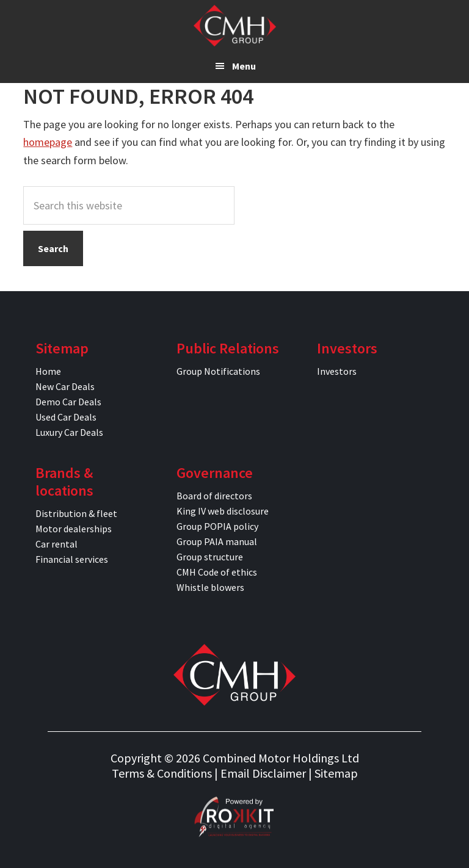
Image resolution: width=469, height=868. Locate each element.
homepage (48, 142)
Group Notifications (218, 371)
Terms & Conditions (162, 773)
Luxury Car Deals (69, 432)
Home (48, 371)
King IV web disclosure (223, 511)
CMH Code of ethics (217, 572)
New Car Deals (65, 386)
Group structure (210, 557)
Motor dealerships (74, 529)
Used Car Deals (66, 417)
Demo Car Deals (68, 402)
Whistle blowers (210, 587)
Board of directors (214, 496)
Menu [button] (244, 66)
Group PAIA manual (217, 541)
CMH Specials (235, 26)
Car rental (56, 544)
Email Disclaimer (263, 773)
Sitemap (336, 773)
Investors (337, 371)
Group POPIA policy (217, 526)
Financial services (72, 559)
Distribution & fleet (76, 513)
